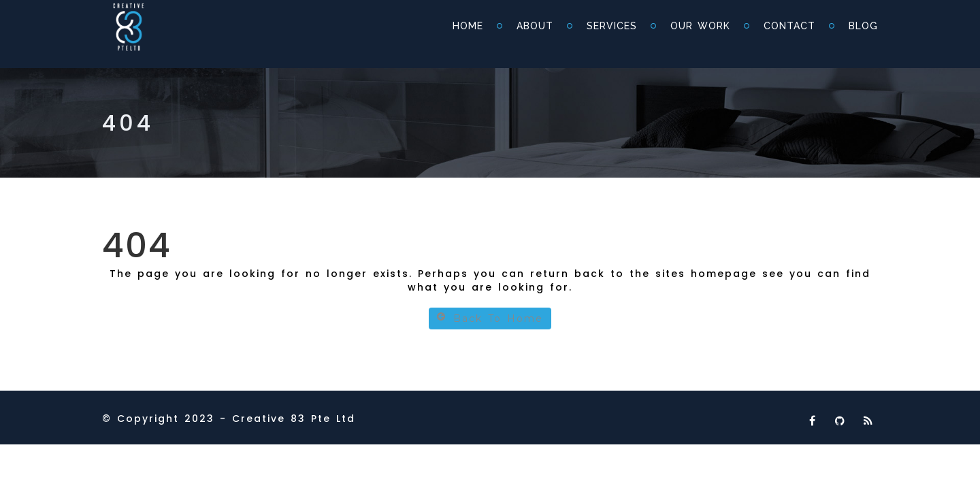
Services (612, 26)
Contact (789, 26)
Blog (863, 26)
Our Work (700, 26)
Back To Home (490, 318)
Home (468, 26)
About (535, 26)
